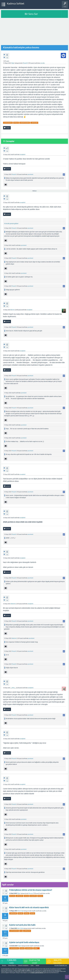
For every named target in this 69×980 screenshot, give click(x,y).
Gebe (32, 965)
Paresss (31, 893)
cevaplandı (23, 154)
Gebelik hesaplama (23, 965)
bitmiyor (16, 123)
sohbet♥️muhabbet (25, 123)
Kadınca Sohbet (16, 4)
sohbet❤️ (36, 948)
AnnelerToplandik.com (61, 965)
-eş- (21, 931)
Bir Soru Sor (31, 14)
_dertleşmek (34, 123)
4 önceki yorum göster (11, 224)
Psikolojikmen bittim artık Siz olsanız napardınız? (31, 890)
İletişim (4, 965)
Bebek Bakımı (12, 965)
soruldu (43, 63)
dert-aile (12, 896)
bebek (37, 965)
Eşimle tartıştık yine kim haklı (22, 925)
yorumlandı (30, 174)
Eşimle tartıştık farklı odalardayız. (24, 942)
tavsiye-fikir (33, 896)
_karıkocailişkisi (8, 123)
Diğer (13, 63)
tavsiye (26, 896)
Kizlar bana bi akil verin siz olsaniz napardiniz (29, 907)
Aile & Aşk (21, 911)
